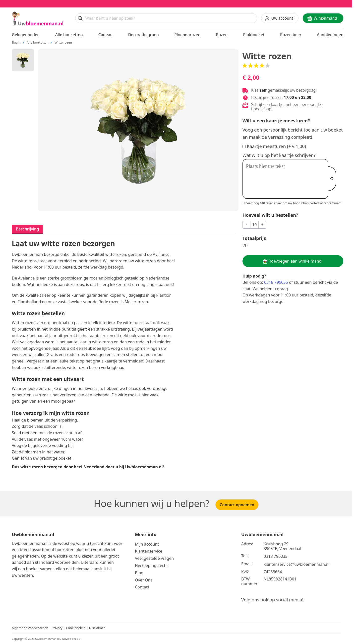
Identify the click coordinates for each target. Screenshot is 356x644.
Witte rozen (63, 42)
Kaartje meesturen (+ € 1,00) (277, 146)
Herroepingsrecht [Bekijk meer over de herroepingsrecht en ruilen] (151, 566)
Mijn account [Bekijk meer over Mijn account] (147, 544)
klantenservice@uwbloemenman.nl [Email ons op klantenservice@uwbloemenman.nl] (297, 564)
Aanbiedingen (330, 35)
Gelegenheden (26, 35)
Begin (16, 42)
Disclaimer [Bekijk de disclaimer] (97, 628)
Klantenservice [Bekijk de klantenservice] (149, 551)
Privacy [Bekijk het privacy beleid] (58, 628)
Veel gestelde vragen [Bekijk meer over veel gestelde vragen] (154, 558)
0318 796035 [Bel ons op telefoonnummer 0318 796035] (276, 556)
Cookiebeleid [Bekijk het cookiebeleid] (76, 628)
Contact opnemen (237, 505)
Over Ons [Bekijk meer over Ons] (144, 580)
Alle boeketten (69, 35)
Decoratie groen (144, 35)
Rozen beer (291, 35)
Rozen (222, 35)
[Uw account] (280, 18)
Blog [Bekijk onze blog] (139, 573)
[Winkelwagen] (323, 18)
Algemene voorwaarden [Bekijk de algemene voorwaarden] (30, 628)
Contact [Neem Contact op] (142, 587)
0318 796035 (276, 282)
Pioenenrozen (187, 35)
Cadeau (106, 35)
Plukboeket (254, 35)
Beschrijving (28, 229)
